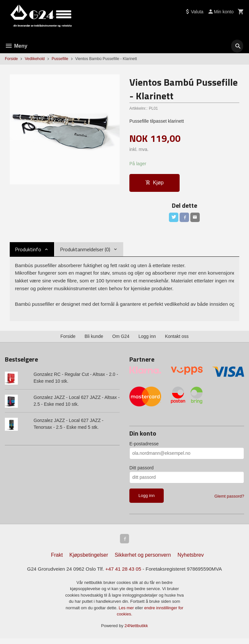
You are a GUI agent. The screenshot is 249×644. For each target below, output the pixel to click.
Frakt (57, 560)
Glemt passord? (229, 500)
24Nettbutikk (136, 631)
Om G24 (121, 340)
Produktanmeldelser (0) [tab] (85, 251)
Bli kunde (94, 340)
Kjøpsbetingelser (89, 560)
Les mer (127, 613)
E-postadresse (144, 448)
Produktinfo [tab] (28, 251)
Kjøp (154, 183)
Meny (16, 46)
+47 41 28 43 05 (123, 574)
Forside (11, 59)
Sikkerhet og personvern (143, 560)
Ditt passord (142, 472)
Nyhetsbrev (191, 560)
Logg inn (147, 340)
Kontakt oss (177, 340)
